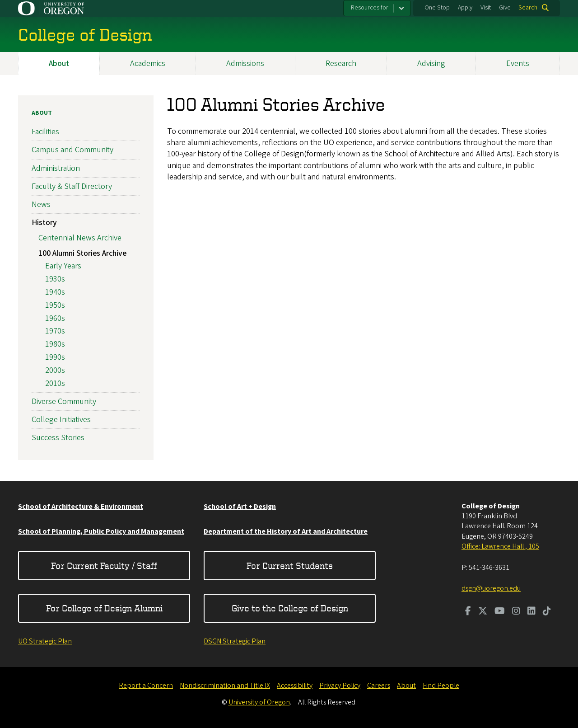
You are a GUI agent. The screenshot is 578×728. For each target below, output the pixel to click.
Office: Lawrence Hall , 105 (500, 546)
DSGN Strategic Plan (235, 641)
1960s (55, 318)
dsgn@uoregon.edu (491, 588)
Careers (379, 686)
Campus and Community (72, 150)
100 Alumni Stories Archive (82, 253)
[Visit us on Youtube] (500, 612)
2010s (55, 383)
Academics (148, 63)
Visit (486, 8)
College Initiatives (61, 420)
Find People (441, 686)
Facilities (45, 132)
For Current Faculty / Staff (104, 566)
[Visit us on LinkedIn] (531, 612)
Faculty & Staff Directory (72, 186)
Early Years (63, 266)
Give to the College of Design (290, 608)
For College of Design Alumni (104, 608)
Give (505, 8)
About (59, 63)
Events (518, 63)
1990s (55, 357)
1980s (55, 345)
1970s (55, 331)
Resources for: (370, 8)
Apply (465, 8)
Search (528, 8)
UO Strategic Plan (45, 641)
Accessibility (295, 686)
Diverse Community (64, 402)
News (41, 204)
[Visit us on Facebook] (468, 612)
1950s (55, 305)
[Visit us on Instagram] (516, 612)
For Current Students (290, 566)
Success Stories (58, 438)
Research (341, 63)
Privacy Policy (340, 686)
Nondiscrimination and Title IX (225, 686)
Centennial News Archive (80, 238)
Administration (56, 168)
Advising (431, 63)
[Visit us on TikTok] (547, 612)
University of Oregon (259, 702)
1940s (55, 292)
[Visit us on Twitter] (483, 612)
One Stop (437, 8)
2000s (55, 370)
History (44, 223)
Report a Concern (146, 686)
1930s (55, 279)
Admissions (245, 63)
